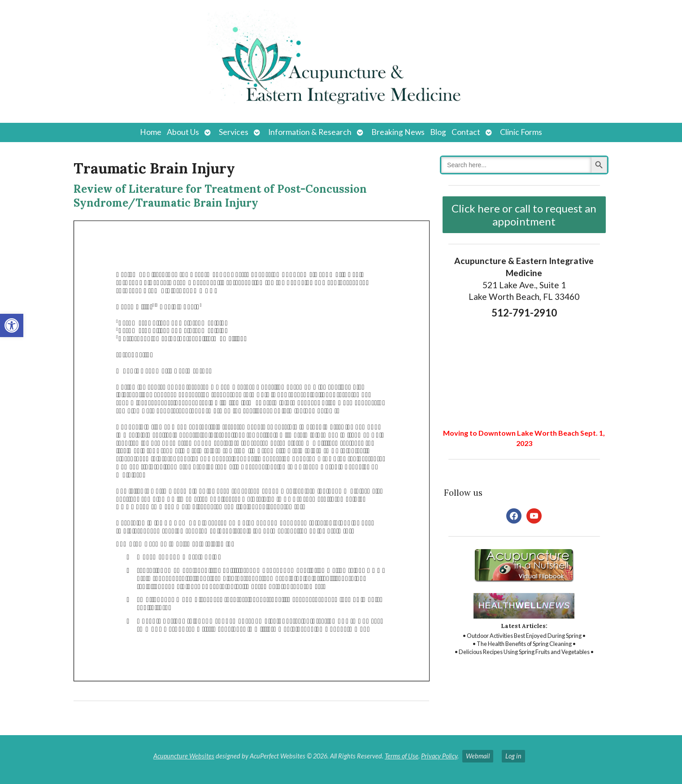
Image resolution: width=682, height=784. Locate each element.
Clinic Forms (521, 132)
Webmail (478, 756)
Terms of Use (402, 756)
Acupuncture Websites (184, 756)
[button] (12, 325)
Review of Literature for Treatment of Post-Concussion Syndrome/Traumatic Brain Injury (220, 196)
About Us (183, 132)
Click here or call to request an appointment (524, 215)
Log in (513, 756)
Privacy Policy (439, 756)
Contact (466, 132)
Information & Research (310, 132)
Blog (438, 132)
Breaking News (398, 132)
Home (151, 132)
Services (234, 132)
